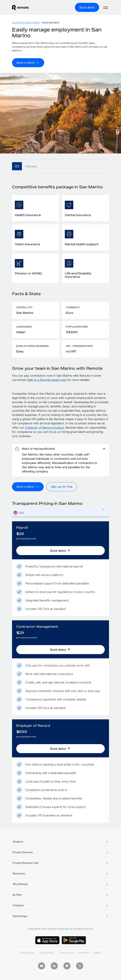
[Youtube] (42, 966)
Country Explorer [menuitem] (26, 23)
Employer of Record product (44, 428)
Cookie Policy (47, 953)
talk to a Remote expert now (47, 380)
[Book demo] (87, 7)
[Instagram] (80, 966)
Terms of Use (66, 953)
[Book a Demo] (28, 63)
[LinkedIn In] (54, 966)
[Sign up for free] (62, 487)
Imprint (98, 953)
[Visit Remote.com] (35, 7)
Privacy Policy (27, 953)
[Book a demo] (28, 487)
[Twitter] (67, 966)
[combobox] (60, 513)
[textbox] (60, 513)
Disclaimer (84, 953)
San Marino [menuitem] (51, 23)
